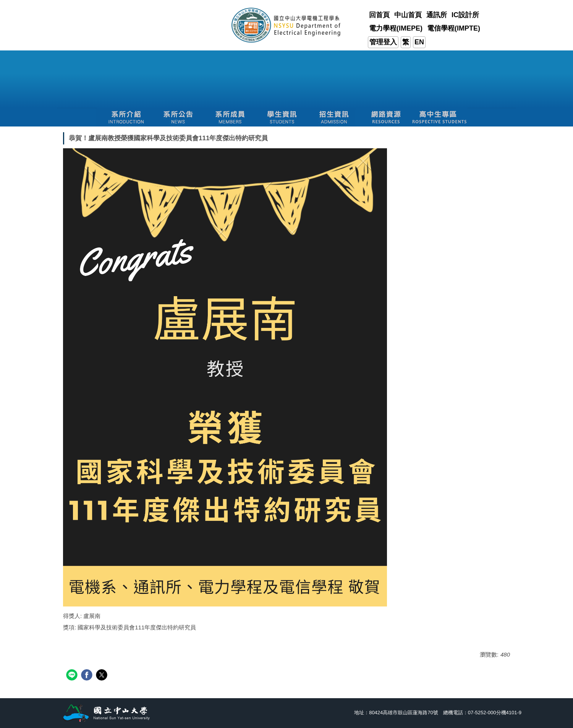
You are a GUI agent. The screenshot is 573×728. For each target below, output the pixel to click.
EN (419, 42)
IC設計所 (465, 15)
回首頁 (379, 15)
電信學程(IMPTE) (454, 28)
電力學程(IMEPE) (396, 28)
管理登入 (383, 42)
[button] (126, 117)
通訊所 (437, 15)
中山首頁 (408, 15)
